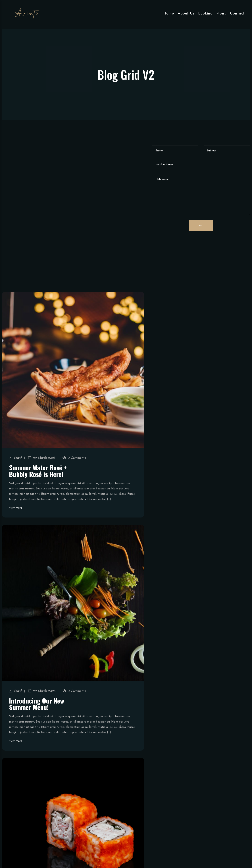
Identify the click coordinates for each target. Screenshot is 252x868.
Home (169, 14)
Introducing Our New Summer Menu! (37, 750)
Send (201, 225)
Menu (221, 14)
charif (15, 504)
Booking (205, 14)
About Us (186, 14)
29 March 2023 (42, 504)
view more (16, 554)
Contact (237, 14)
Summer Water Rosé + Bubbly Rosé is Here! (38, 517)
